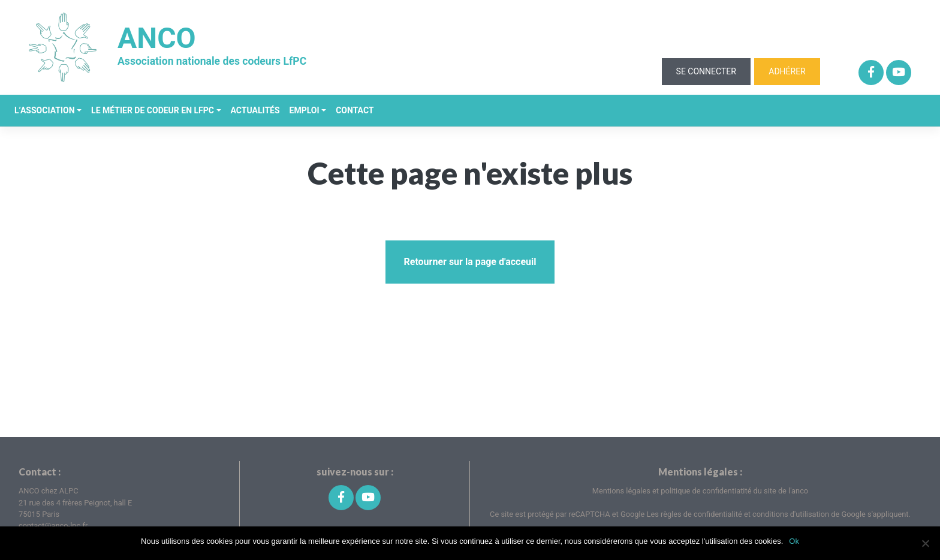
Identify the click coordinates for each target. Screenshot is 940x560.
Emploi (305, 110)
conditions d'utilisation (792, 514)
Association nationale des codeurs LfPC (212, 61)
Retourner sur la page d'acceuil (470, 262)
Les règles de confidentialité (695, 514)
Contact (355, 110)
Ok (794, 541)
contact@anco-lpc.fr (53, 526)
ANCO (157, 39)
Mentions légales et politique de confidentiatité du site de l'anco (700, 491)
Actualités (255, 110)
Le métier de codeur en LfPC (153, 110)
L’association (45, 110)
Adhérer (787, 71)
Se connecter (706, 71)
